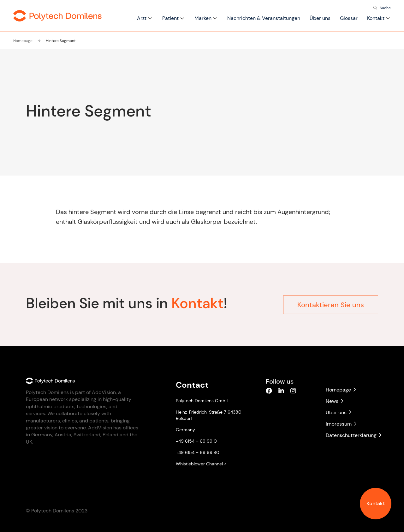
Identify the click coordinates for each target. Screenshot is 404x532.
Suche (385, 8)
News (334, 401)
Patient (170, 18)
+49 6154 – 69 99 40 (198, 452)
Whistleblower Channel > (201, 464)
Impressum (341, 424)
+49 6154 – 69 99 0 (196, 441)
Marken (203, 18)
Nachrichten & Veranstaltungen (264, 18)
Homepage (23, 41)
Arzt (142, 18)
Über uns (320, 18)
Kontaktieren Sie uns (331, 302)
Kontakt (376, 503)
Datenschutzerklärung (352, 435)
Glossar (349, 18)
